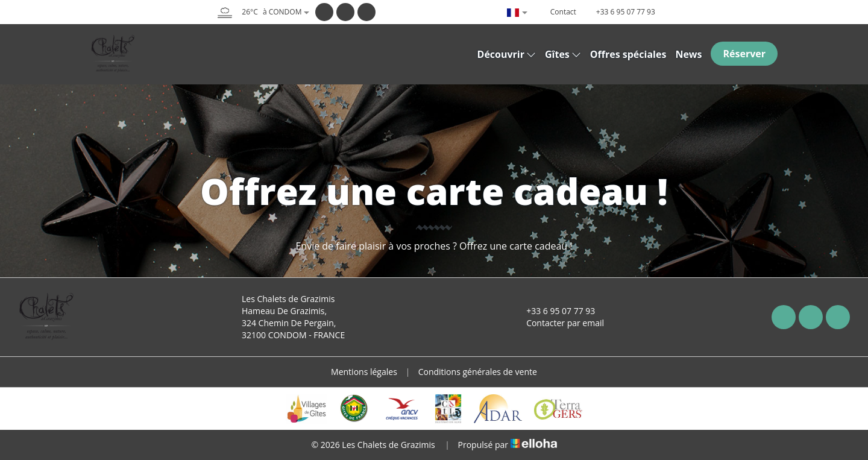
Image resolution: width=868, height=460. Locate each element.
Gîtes (563, 54)
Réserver (744, 54)
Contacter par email (558, 323)
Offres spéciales (628, 54)
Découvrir (507, 54)
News (688, 54)
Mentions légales (364, 372)
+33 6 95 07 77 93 (554, 311)
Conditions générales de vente (478, 372)
